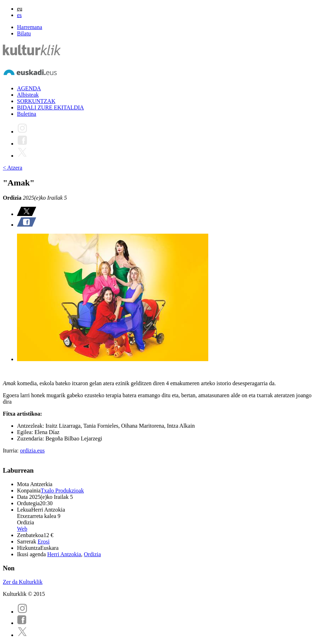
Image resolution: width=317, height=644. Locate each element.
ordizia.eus (32, 451)
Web (22, 529)
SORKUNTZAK (36, 101)
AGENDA (29, 88)
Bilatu (24, 33)
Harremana (30, 27)
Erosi (44, 542)
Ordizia (92, 554)
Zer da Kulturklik (23, 582)
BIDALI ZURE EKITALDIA (50, 107)
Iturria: (11, 451)
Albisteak (28, 95)
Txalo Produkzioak (62, 491)
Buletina (27, 114)
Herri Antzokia (64, 554)
